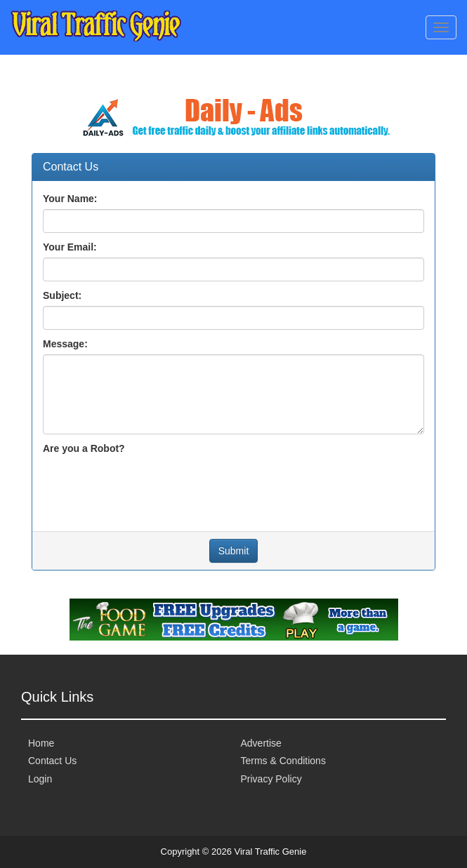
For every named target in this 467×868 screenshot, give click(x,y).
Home (41, 743)
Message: (65, 344)
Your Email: (70, 247)
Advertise (261, 743)
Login (40, 779)
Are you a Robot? (84, 448)
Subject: (62, 295)
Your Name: (70, 199)
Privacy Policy (271, 779)
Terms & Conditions (283, 761)
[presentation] (150, 486)
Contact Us (52, 761)
